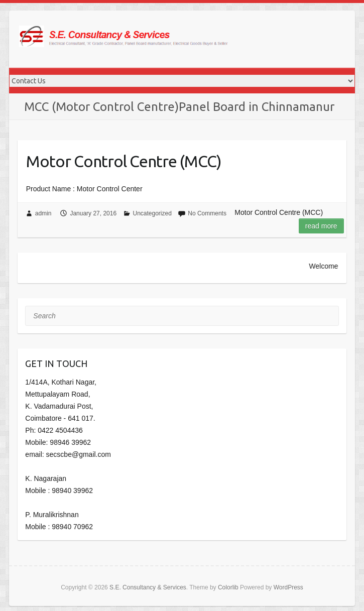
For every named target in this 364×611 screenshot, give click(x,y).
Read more (321, 226)
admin (43, 213)
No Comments (207, 213)
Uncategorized (152, 213)
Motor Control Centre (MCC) (124, 161)
